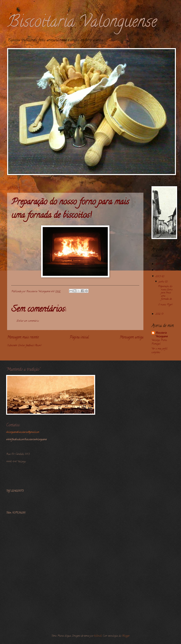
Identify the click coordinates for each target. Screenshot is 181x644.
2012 (158, 314)
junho (162, 282)
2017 (158, 264)
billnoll (98, 636)
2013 (159, 277)
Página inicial (79, 338)
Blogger (126, 636)
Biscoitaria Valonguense (82, 23)
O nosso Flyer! (165, 305)
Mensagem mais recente (23, 338)
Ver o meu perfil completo (159, 351)
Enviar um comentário (28, 321)
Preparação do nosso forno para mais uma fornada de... (165, 293)
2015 (158, 270)
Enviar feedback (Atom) (30, 346)
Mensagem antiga (131, 338)
